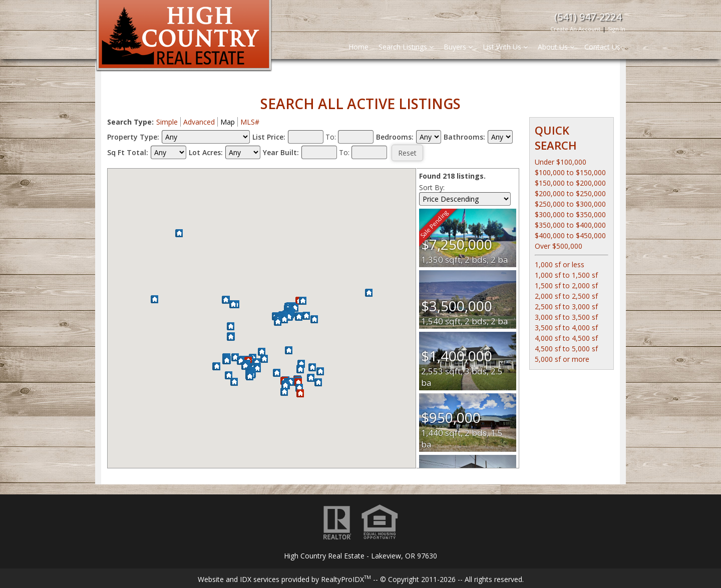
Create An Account (575, 29)
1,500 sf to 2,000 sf (566, 285)
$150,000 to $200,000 (570, 183)
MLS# (250, 122)
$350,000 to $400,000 (570, 225)
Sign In (617, 29)
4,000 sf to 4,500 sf (566, 338)
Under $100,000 (561, 162)
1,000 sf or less (560, 264)
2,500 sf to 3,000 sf (566, 307)
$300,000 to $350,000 (570, 214)
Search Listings (406, 47)
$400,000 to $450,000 (570, 235)
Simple (167, 122)
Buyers (458, 47)
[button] (318, 383)
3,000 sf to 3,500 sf (566, 317)
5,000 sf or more (562, 359)
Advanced (199, 122)
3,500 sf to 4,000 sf (566, 328)
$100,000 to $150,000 (570, 172)
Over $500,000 (559, 246)
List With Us (505, 47)
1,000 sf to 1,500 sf (566, 275)
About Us (556, 47)
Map (228, 122)
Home (358, 47)
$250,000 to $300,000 (570, 204)
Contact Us (602, 47)
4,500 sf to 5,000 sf (566, 349)
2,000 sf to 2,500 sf (566, 296)
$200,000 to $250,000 (570, 193)
